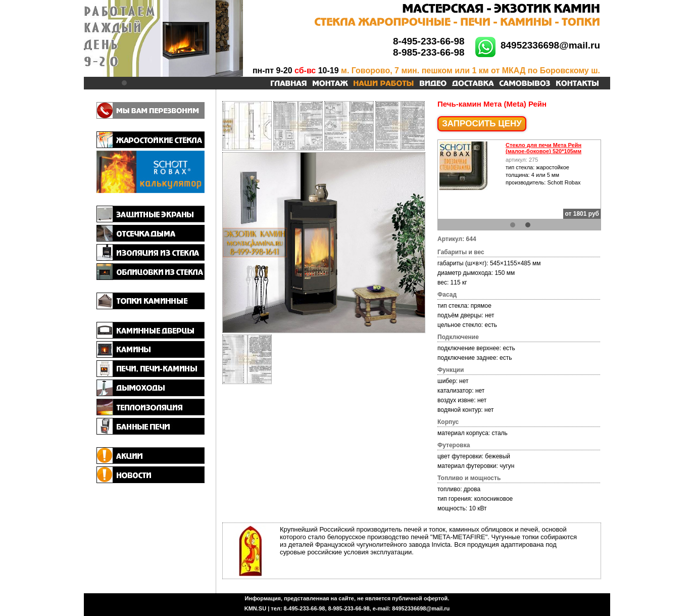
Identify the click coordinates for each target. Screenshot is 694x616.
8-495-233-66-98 (429, 41)
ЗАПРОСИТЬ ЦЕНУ (482, 124)
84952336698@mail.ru (550, 45)
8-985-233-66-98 (429, 52)
